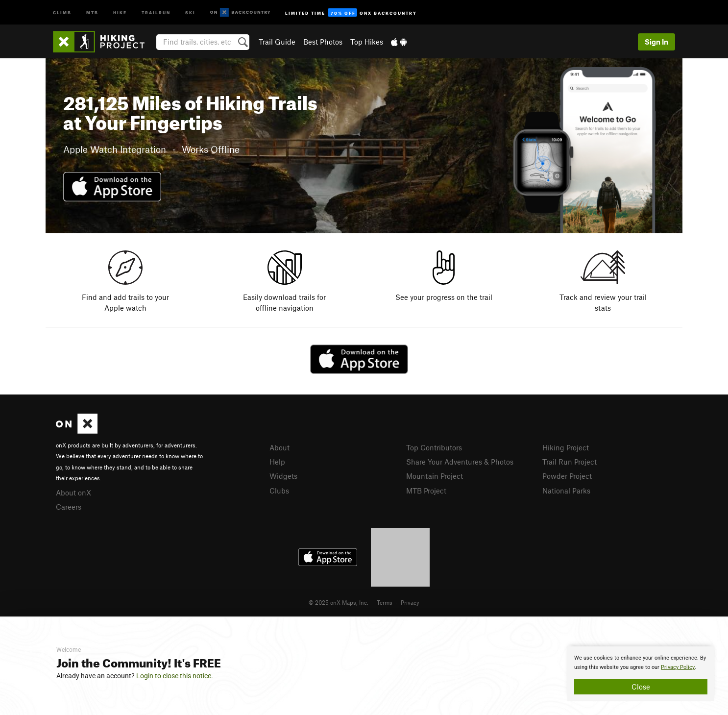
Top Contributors (434, 447)
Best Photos (323, 42)
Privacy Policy (678, 667)
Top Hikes (367, 42)
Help (277, 462)
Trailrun (156, 12)
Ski (190, 12)
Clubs (279, 491)
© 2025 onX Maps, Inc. (339, 602)
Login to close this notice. (175, 676)
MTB (92, 12)
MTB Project (426, 491)
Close (641, 687)
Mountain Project (435, 476)
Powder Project (567, 476)
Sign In (656, 42)
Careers (69, 507)
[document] (641, 674)
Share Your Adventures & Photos (460, 462)
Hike (120, 12)
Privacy (410, 602)
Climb (62, 12)
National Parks (566, 491)
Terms (385, 602)
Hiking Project (566, 447)
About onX (73, 493)
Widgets (283, 476)
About (279, 447)
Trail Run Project (570, 462)
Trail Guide (277, 42)
